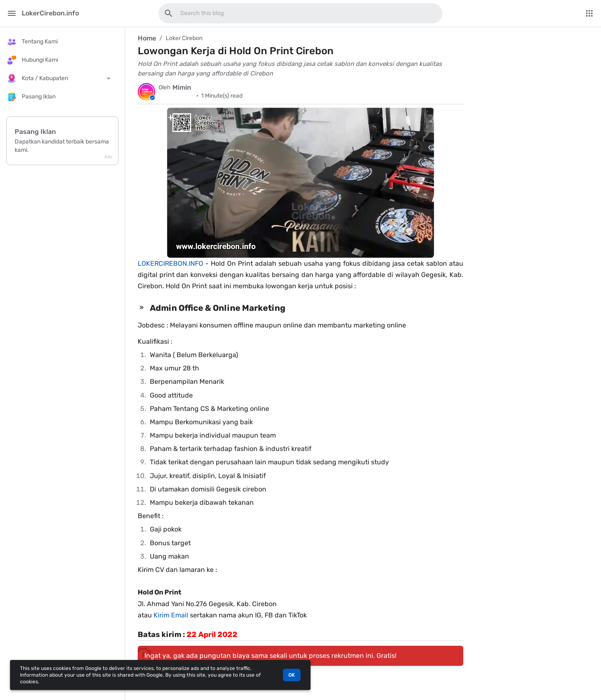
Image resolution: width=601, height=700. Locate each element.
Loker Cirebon (184, 38)
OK (292, 675)
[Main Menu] (12, 13)
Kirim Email (171, 615)
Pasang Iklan (35, 132)
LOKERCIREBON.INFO (170, 263)
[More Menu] (589, 13)
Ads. (109, 157)
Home (147, 38)
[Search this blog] (169, 13)
